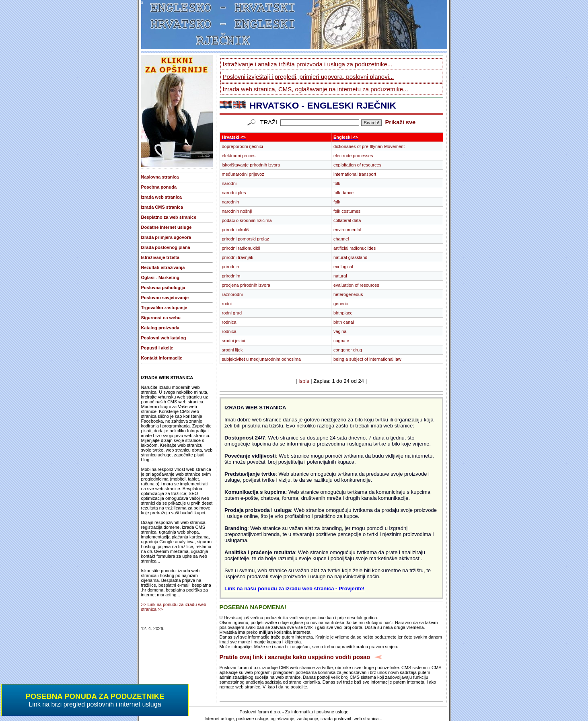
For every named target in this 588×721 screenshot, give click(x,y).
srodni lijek (232, 350)
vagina (340, 331)
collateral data (347, 220)
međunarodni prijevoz (243, 174)
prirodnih (231, 267)
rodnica (229, 322)
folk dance (343, 193)
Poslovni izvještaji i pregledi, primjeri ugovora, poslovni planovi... (308, 77)
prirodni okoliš (236, 230)
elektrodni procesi (239, 156)
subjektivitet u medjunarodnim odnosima (261, 359)
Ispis (304, 381)
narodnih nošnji (237, 211)
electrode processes (353, 156)
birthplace (343, 313)
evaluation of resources (356, 285)
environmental (347, 230)
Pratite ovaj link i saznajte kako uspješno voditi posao (295, 657)
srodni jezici (233, 341)
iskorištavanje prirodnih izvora (251, 165)
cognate (341, 341)
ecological (343, 267)
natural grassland (350, 257)
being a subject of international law (367, 359)
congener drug (348, 350)
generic (341, 304)
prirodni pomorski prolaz (246, 239)
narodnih (231, 202)
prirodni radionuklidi (241, 248)
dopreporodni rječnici (243, 146)
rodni (227, 304)
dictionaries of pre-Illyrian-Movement (369, 146)
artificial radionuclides (355, 248)
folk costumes (347, 211)
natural (340, 276)
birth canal (344, 322)
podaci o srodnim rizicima (247, 220)
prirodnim (231, 276)
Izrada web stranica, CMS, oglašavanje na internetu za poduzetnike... (316, 89)
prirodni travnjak (238, 257)
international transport (355, 174)
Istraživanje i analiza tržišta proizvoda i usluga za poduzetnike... (308, 64)
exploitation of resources (357, 165)
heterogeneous (348, 294)
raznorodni (232, 294)
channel (341, 239)
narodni (229, 183)
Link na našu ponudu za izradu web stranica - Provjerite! (294, 589)
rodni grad (232, 313)
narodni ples (234, 193)
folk (337, 183)
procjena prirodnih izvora (246, 285)
